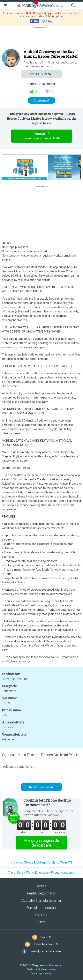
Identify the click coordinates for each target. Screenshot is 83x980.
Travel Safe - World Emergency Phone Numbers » (42, 873)
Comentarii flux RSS (45, 944)
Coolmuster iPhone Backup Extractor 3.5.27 (47, 803)
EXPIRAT (42, 74)
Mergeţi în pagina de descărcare (42, 843)
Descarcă (41, 136)
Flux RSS (45, 937)
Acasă (42, 886)
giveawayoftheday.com (49, 965)
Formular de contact (42, 908)
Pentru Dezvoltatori (42, 893)
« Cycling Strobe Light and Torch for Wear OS (42, 862)
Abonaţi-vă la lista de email (41, 900)
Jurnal (42, 922)
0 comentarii (41, 101)
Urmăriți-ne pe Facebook (45, 951)
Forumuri (42, 915)
